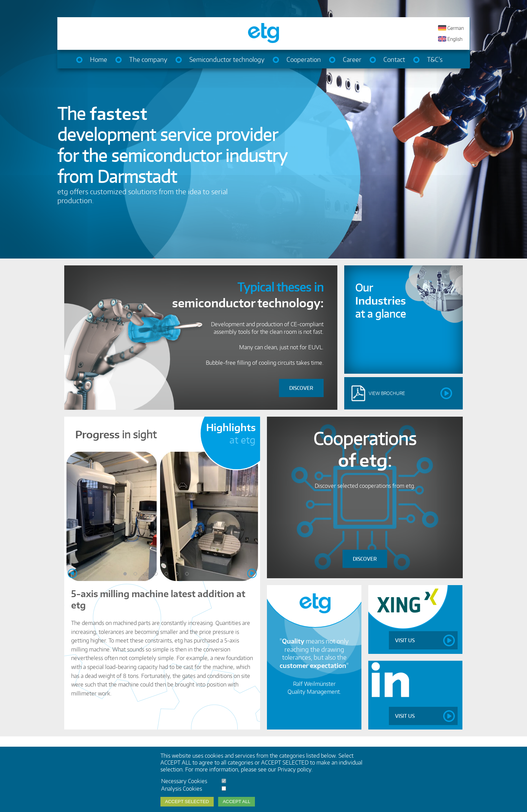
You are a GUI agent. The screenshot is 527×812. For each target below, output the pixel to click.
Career (352, 59)
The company (148, 59)
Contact (394, 59)
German (456, 28)
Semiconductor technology (227, 59)
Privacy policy (294, 769)
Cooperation (304, 59)
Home (99, 59)
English (455, 39)
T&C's (435, 59)
